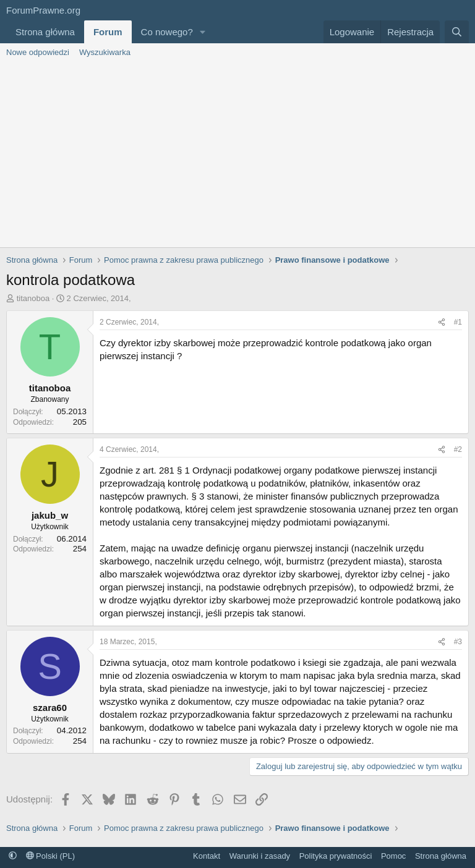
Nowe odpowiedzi (38, 52)
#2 (458, 449)
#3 (458, 642)
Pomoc (393, 856)
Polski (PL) (50, 856)
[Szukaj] (457, 32)
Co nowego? (167, 32)
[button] (203, 32)
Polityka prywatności (336, 856)
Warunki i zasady (260, 856)
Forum (108, 32)
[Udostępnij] (442, 322)
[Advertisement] (237, 155)
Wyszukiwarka (105, 52)
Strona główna (45, 32)
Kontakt (207, 856)
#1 (458, 322)
